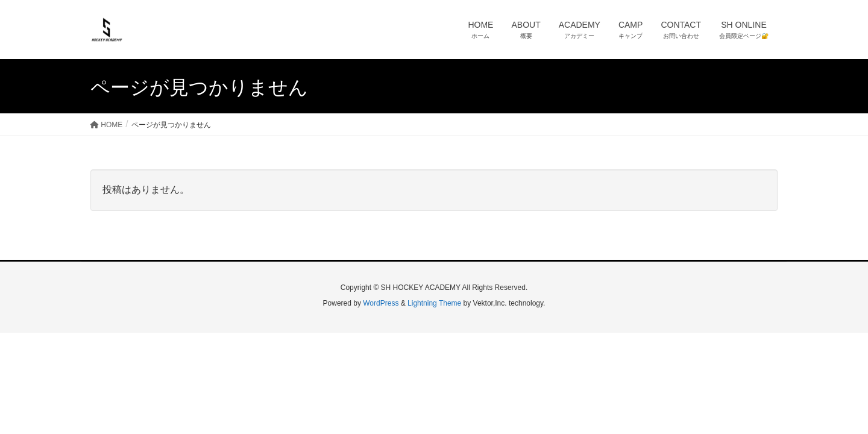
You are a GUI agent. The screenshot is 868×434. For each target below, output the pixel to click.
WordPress (381, 303)
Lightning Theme (434, 303)
